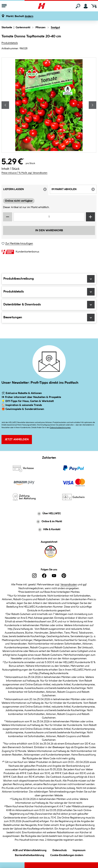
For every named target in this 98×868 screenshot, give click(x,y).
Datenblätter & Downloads (49, 305)
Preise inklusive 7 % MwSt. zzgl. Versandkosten (24, 173)
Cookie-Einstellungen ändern (67, 855)
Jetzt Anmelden (17, 440)
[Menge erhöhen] (90, 217)
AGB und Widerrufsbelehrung (30, 850)
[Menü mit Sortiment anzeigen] (4, 6)
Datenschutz (60, 850)
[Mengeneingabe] (49, 217)
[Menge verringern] (8, 217)
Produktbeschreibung (49, 279)
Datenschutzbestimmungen (60, 428)
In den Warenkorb (49, 230)
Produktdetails (10, 43)
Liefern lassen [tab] (26, 190)
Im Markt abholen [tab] (74, 190)
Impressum (79, 850)
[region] (49, 105)
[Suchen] (78, 6)
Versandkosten (69, 585)
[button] (20, 16)
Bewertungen (49, 318)
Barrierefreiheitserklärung (30, 855)
